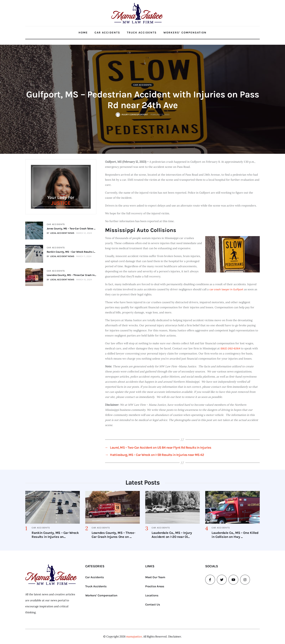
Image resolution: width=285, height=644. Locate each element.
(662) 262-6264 (230, 348)
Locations (152, 595)
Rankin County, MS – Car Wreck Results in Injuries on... (55, 535)
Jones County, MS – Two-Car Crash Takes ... (71, 229)
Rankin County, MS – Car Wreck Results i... (71, 252)
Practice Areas (155, 586)
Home (83, 33)
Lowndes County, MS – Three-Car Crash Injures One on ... (113, 535)
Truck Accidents (142, 33)
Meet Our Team (155, 577)
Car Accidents (107, 33)
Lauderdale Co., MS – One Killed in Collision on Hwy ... (235, 535)
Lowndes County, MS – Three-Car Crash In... (71, 275)
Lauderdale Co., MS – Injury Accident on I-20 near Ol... (172, 535)
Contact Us (153, 604)
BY (60, 233)
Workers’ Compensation (185, 33)
